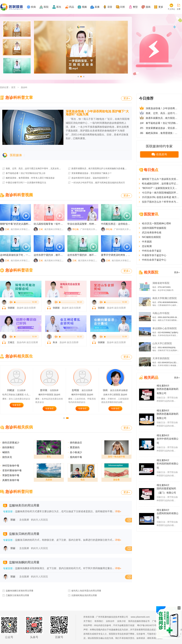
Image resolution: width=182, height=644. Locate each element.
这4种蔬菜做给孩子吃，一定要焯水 (19, 255)
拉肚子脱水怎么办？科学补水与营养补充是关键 (161, 202)
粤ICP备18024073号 (147, 625)
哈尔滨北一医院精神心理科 (157, 223)
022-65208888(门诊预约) (168, 333)
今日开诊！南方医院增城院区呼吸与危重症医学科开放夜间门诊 (161, 193)
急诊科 (24, 87)
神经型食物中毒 (11, 466)
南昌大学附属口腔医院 (165, 298)
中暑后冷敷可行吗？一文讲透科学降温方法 (24, 183)
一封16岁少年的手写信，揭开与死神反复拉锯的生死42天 (96, 183)
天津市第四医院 (161, 358)
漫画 (148, 7)
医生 (59, 7)
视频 (84, 7)
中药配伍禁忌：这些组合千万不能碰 (120, 224)
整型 (135, 7)
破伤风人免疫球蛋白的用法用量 (84, 591)
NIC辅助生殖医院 (151, 237)
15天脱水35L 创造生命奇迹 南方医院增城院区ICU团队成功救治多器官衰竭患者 (161, 197)
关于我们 (88, 621)
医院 (46, 7)
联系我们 (99, 621)
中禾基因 (147, 242)
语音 (110, 7)
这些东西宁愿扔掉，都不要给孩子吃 (53, 255)
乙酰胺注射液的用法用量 (16, 595)
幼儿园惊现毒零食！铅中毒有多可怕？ (54, 224)
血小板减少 (76, 452)
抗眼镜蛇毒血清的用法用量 (82, 595)
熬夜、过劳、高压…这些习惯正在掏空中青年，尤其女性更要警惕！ (36, 168)
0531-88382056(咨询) (167, 348)
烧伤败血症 (76, 443)
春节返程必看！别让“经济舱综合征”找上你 (24, 173)
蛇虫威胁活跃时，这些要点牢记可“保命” (161, 184)
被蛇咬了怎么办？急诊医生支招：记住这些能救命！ (161, 179)
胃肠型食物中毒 (11, 475)
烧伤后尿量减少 (11, 443)
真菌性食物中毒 (11, 480)
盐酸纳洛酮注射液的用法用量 (18, 591)
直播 (97, 7)
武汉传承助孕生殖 (152, 233)
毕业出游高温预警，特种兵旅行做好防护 (89, 224)
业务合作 (110, 621)
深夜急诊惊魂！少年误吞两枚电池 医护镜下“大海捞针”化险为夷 (97, 113)
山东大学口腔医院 (162, 343)
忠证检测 (147, 246)
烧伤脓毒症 (8, 447)
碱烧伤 (6, 452)
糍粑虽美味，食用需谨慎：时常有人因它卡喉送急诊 (28, 178)
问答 (123, 7)
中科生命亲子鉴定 (152, 251)
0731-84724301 (164, 287)
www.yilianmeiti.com (140, 617)
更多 (161, 7)
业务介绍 (121, 621)
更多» (127, 98)
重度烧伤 (75, 447)
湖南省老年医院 (161, 283)
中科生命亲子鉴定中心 (154, 260)
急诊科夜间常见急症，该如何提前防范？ (89, 178)
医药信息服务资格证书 (139, 621)
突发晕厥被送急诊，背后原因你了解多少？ (90, 173)
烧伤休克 (7, 457)
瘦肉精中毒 (76, 457)
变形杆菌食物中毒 (12, 470)
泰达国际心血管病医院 (165, 328)
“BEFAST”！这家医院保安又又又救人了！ (161, 188)
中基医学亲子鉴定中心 (154, 255)
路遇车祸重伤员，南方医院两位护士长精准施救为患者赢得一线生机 (101, 168)
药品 (72, 7)
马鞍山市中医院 (161, 313)
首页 (13, 87)
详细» (118, 511)
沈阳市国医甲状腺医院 (154, 228)
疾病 (33, 7)
